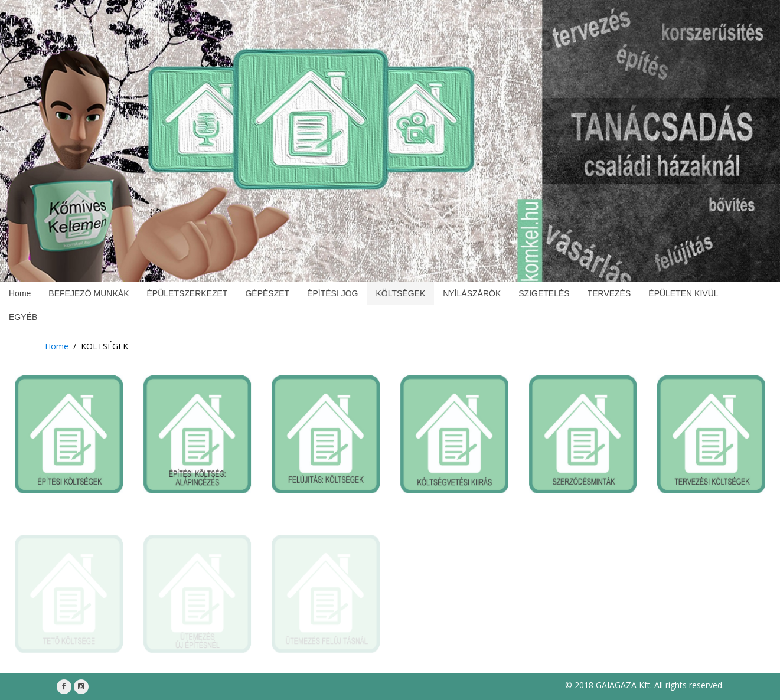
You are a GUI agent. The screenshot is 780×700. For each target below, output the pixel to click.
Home (57, 346)
